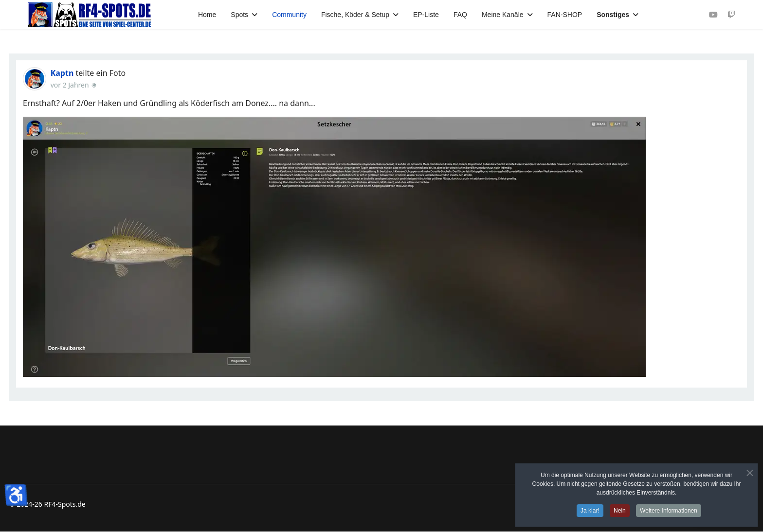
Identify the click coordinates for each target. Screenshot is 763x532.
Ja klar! (590, 511)
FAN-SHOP (565, 15)
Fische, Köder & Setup (355, 15)
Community (289, 15)
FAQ (460, 15)
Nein (620, 511)
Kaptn (62, 73)
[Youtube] (713, 15)
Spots (239, 15)
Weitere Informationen (669, 511)
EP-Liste (426, 15)
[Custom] (731, 15)
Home (207, 15)
